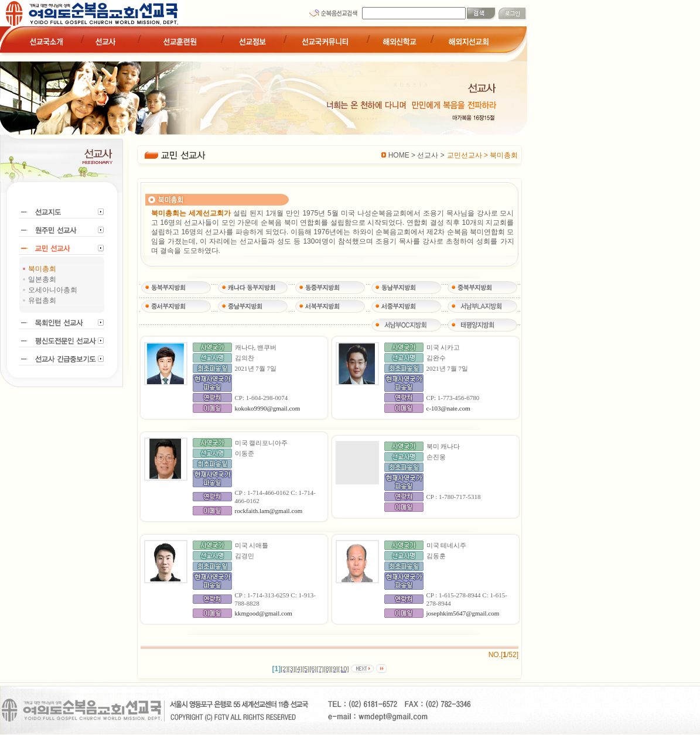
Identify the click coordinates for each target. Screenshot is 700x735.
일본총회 (42, 279)
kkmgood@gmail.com (264, 613)
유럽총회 (42, 300)
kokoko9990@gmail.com (268, 408)
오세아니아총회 (53, 290)
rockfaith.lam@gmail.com (269, 511)
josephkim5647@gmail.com (463, 613)
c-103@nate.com (448, 408)
